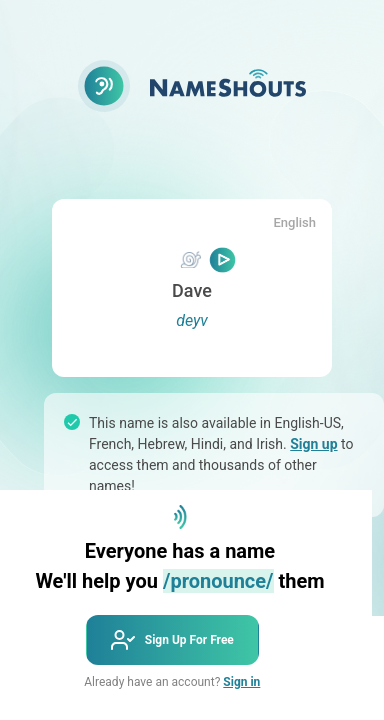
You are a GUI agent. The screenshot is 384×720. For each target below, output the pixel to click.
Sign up (313, 444)
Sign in (241, 682)
